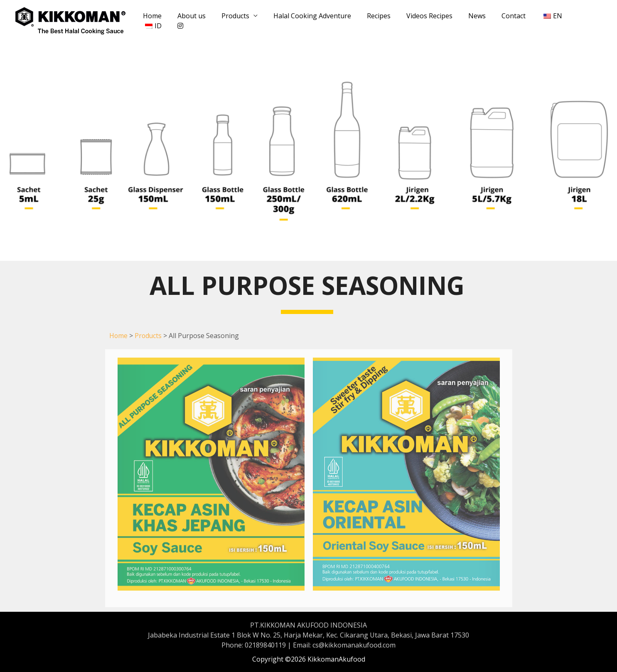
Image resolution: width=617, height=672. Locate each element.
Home (155, 21)
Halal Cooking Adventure (307, 21)
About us (192, 21)
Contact (499, 21)
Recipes (371, 21)
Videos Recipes (419, 21)
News (465, 21)
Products (233, 21)
